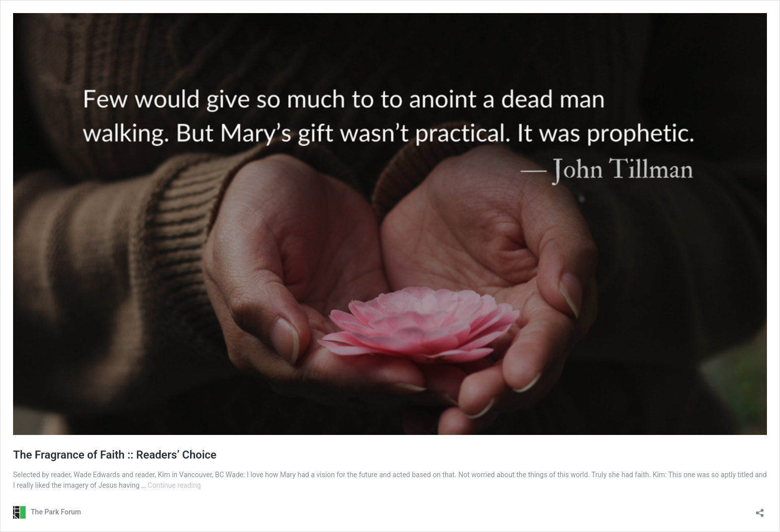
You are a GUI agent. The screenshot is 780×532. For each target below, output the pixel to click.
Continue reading (175, 485)
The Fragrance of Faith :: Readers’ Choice (115, 455)
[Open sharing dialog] (760, 510)
